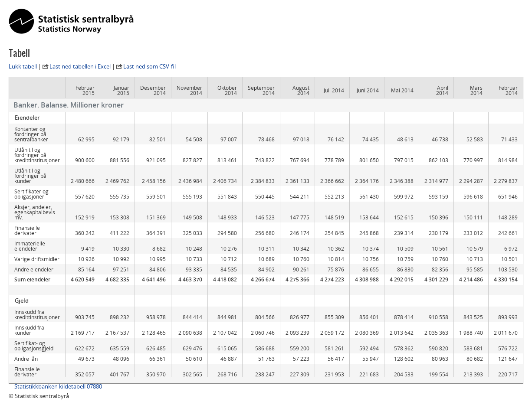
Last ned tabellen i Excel (80, 66)
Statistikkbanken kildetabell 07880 (58, 386)
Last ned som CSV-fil (149, 66)
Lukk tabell (23, 66)
